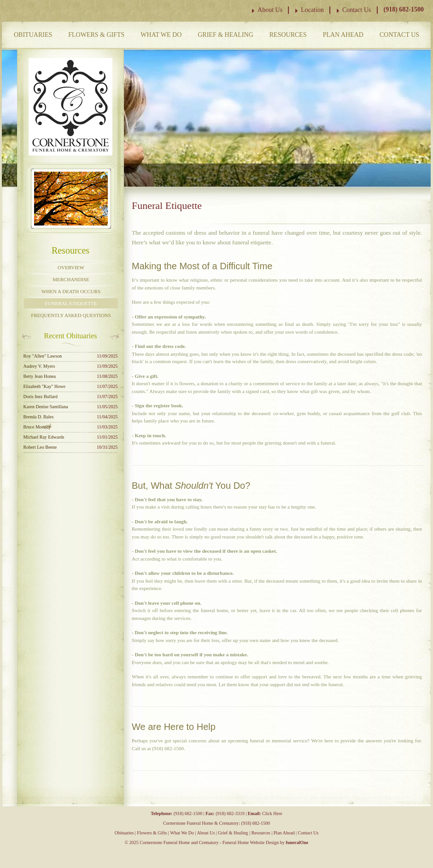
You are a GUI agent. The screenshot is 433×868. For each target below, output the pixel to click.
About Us (270, 10)
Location (312, 10)
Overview (71, 267)
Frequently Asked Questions (71, 315)
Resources (288, 35)
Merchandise (71, 279)
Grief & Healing (225, 35)
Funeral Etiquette (71, 303)
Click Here (272, 813)
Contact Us (357, 10)
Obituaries (33, 35)
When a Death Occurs (71, 291)
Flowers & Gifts (96, 35)
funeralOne (297, 842)
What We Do (161, 35)
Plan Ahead (343, 35)
